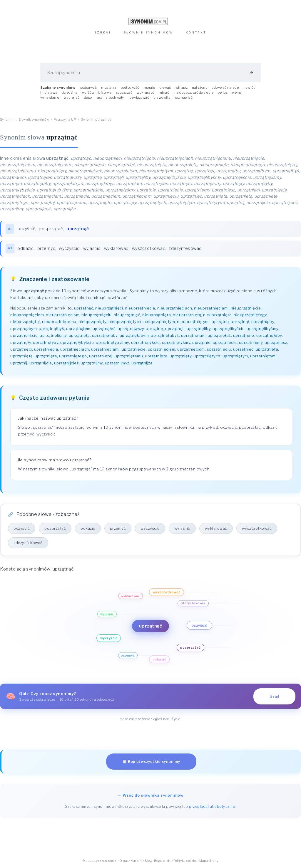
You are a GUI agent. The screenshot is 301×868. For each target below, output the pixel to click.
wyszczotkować (149, 248)
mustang (109, 88)
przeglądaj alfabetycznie (212, 806)
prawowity (162, 97)
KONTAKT (196, 32)
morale (149, 88)
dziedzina (70, 92)
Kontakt (137, 861)
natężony (200, 88)
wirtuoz (182, 88)
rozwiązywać (139, 97)
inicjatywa (49, 92)
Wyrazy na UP (65, 120)
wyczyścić (69, 248)
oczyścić (26, 229)
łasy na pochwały (110, 97)
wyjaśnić (92, 248)
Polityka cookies (185, 861)
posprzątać (51, 229)
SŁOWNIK (148, 32)
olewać (165, 88)
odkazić (26, 248)
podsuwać (88, 88)
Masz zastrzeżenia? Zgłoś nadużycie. (151, 719)
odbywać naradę (225, 88)
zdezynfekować (185, 248)
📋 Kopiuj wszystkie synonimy (151, 762)
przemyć (46, 248)
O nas (124, 861)
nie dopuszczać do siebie (193, 92)
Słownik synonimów (34, 120)
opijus (223, 92)
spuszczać (124, 92)
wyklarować (116, 248)
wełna (237, 92)
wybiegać (72, 97)
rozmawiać (184, 97)
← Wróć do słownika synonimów (150, 795)
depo (88, 97)
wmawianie (50, 97)
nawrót (249, 88)
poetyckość (130, 88)
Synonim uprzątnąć (96, 120)
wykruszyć (146, 92)
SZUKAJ (103, 32)
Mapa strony (209, 861)
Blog (148, 861)
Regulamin (163, 861)
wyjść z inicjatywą (97, 92)
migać (164, 92)
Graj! (274, 696)
